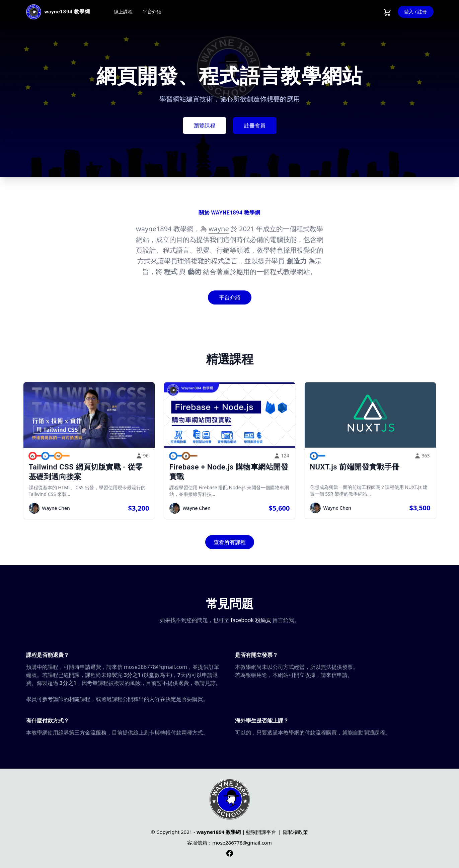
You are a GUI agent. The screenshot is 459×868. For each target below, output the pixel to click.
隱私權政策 (295, 832)
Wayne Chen (56, 508)
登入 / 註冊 (416, 12)
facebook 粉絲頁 (251, 620)
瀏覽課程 (205, 125)
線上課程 (123, 12)
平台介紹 (152, 12)
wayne (219, 229)
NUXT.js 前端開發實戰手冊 (355, 467)
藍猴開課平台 (261, 832)
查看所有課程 (230, 542)
